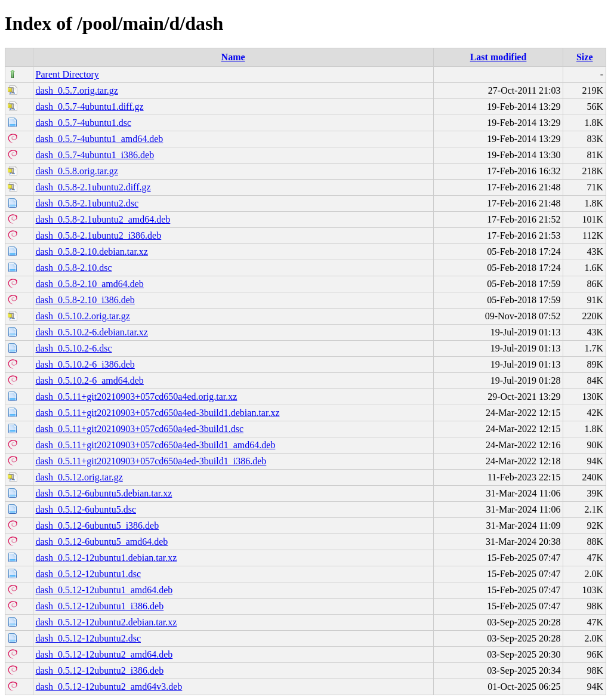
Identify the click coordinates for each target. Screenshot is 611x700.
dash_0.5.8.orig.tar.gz (77, 171)
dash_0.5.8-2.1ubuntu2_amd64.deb (103, 219)
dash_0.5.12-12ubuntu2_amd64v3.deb (109, 687)
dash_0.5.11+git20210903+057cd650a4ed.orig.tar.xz (137, 397)
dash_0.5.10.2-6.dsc (74, 348)
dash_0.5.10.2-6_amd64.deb (90, 380)
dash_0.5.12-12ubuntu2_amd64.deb (104, 654)
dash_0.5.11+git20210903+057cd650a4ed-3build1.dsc (140, 429)
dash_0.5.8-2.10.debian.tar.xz (92, 252)
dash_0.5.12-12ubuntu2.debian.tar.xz (107, 622)
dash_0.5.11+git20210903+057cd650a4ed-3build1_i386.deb (151, 461)
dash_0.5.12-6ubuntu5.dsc (86, 509)
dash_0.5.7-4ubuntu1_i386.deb (95, 155)
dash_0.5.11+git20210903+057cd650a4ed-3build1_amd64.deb (156, 445)
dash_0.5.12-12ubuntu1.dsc (88, 574)
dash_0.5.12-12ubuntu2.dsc (88, 638)
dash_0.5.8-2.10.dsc (74, 268)
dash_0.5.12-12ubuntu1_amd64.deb (104, 590)
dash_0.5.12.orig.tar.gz (79, 477)
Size (585, 57)
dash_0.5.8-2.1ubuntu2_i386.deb (99, 235)
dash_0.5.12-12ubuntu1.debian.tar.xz (107, 558)
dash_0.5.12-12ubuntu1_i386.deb (100, 606)
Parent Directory (67, 74)
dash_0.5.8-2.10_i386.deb (85, 300)
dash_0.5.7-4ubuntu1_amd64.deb (100, 139)
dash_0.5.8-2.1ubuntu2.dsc (87, 203)
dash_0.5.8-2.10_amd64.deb (90, 284)
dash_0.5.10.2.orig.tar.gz (83, 316)
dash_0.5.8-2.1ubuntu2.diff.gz (93, 187)
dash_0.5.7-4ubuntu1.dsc (84, 123)
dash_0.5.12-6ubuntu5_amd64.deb (102, 542)
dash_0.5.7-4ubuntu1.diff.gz (90, 107)
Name (233, 57)
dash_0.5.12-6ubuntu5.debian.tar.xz (104, 493)
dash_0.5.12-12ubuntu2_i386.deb (100, 670)
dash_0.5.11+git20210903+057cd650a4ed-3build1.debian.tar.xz (158, 413)
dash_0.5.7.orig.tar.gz (77, 90)
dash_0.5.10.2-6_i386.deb (85, 364)
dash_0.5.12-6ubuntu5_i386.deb (98, 525)
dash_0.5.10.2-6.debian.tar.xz (92, 332)
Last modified (499, 57)
